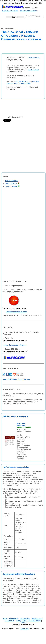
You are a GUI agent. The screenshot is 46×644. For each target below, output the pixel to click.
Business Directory (21, 424)
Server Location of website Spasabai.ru (19, 574)
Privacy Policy (21, 621)
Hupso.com (24, 629)
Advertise (23, 623)
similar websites (22, 81)
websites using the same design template (23, 82)
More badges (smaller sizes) (17, 312)
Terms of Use (9, 621)
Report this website (34, 58)
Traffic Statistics (12, 184)
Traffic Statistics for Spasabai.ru (16, 467)
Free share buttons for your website (16, 379)
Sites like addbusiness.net (24, 430)
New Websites (37, 619)
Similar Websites (12, 181)
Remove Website (34, 621)
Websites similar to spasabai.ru (16, 416)
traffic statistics (34, 70)
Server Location (12, 186)
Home (5, 619)
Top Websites (25, 619)
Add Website (14, 619)
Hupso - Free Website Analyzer (15, 345)
